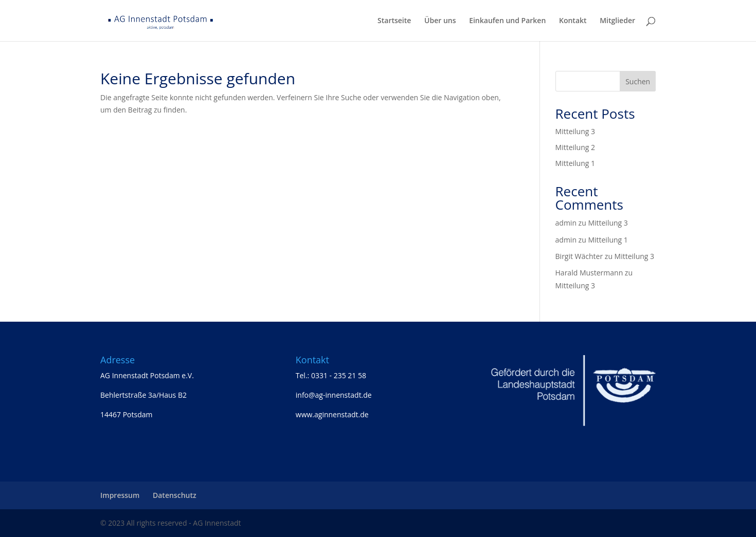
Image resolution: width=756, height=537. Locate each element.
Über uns (440, 21)
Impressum (120, 495)
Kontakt (573, 21)
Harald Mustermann (589, 273)
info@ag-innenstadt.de (334, 395)
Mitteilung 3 (575, 131)
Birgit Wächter (579, 256)
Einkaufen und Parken (507, 21)
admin (566, 223)
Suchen (638, 81)
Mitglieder (617, 21)
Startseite (394, 21)
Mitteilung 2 (575, 147)
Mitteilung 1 (575, 163)
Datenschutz (175, 495)
